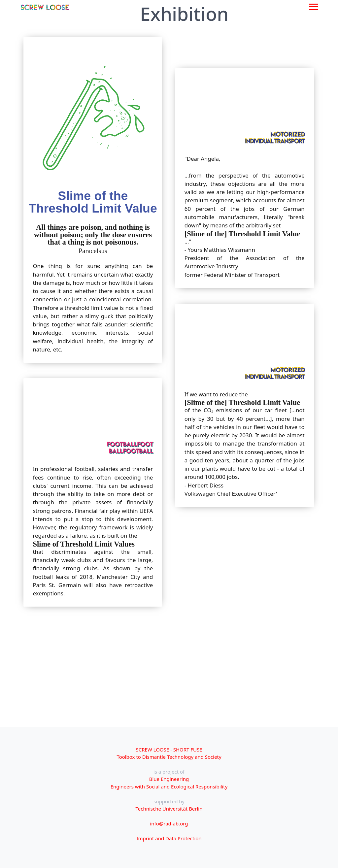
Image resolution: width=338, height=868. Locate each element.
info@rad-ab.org (169, 823)
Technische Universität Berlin (169, 809)
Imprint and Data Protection (169, 838)
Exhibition (184, 14)
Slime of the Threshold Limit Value (93, 202)
